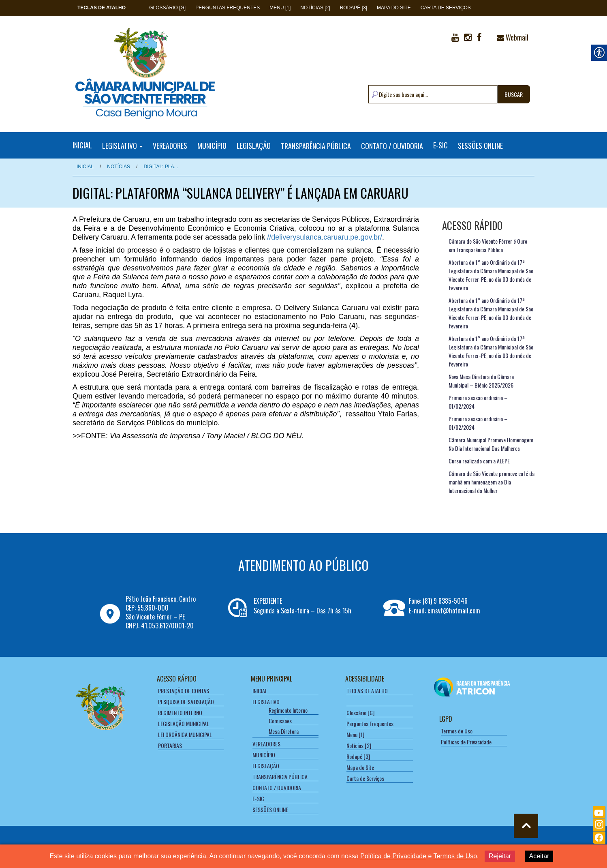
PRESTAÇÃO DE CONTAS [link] (184, 691)
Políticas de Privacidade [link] (466, 742)
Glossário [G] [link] (167, 8)
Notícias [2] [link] (315, 8)
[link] (102, 8)
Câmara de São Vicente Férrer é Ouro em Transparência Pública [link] (488, 245)
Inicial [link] (85, 167)
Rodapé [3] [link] (354, 8)
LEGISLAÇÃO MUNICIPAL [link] (184, 723)
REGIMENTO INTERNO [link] (180, 713)
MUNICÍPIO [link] (212, 145)
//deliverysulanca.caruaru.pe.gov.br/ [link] (325, 237)
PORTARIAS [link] (170, 745)
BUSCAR (514, 94)
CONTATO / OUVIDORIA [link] (392, 146)
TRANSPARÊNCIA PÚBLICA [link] (316, 146)
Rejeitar (500, 856)
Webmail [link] (513, 37)
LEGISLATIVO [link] (122, 145)
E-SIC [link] (440, 145)
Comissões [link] (280, 721)
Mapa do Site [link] (394, 8)
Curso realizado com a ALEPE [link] (479, 461)
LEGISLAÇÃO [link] (254, 145)
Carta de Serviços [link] (446, 8)
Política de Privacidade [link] (393, 856)
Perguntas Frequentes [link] (228, 8)
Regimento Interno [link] (288, 710)
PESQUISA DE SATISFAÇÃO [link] (186, 702)
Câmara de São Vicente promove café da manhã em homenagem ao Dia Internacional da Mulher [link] (492, 482)
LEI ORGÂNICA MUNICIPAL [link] (185, 734)
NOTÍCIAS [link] (119, 167)
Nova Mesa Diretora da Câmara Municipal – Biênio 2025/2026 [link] (481, 381)
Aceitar (539, 856)
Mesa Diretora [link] (284, 731)
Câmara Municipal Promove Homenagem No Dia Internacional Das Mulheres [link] (491, 444)
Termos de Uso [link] (457, 731)
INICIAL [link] (82, 145)
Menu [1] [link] (280, 8)
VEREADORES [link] (170, 145)
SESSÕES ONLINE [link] (480, 145)
